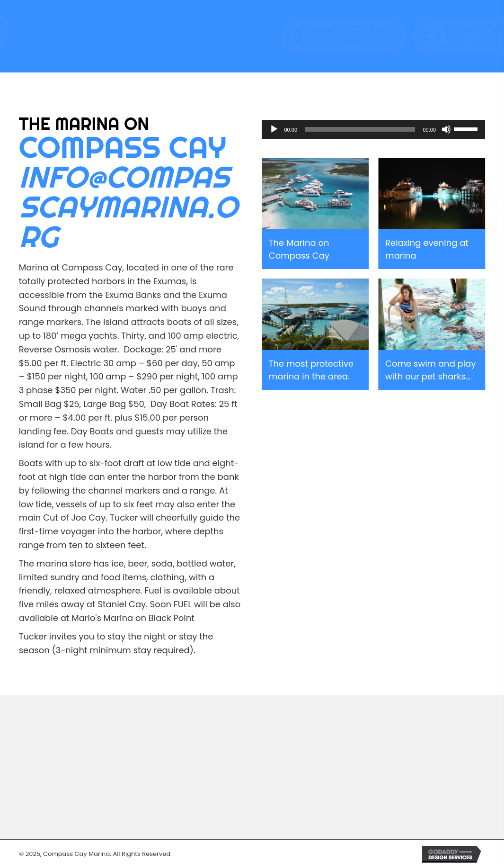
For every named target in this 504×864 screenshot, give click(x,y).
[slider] (360, 129)
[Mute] (446, 129)
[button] (438, 36)
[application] (374, 129)
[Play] (274, 129)
